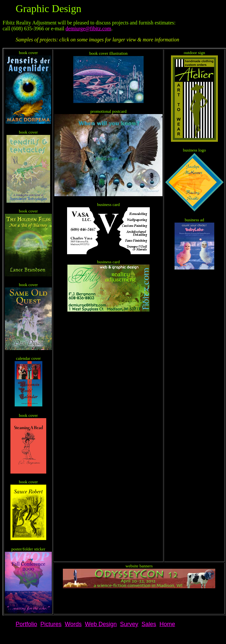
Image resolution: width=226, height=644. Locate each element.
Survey (129, 624)
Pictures (51, 624)
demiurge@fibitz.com (88, 29)
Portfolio (26, 624)
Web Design (101, 624)
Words (73, 624)
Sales (149, 624)
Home (167, 624)
